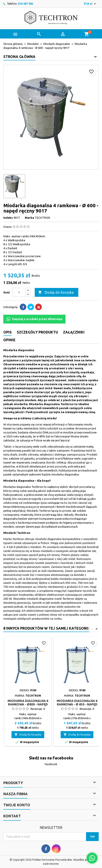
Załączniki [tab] (74, 332)
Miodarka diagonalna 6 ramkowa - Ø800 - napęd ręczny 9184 (28, 704)
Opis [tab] (8, 332)
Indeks (8, 218)
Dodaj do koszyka (56, 293)
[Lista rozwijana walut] (90, 4)
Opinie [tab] (9, 340)
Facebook (51, 764)
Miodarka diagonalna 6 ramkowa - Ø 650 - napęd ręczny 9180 (77, 704)
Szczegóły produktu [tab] (37, 332)
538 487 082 (26, 4)
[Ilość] (19, 292)
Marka (29, 218)
